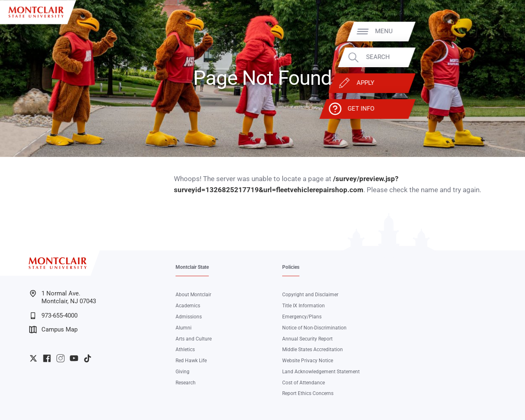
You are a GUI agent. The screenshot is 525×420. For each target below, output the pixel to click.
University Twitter (33, 358)
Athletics (185, 350)
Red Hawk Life (191, 361)
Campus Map (53, 330)
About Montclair (193, 295)
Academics (188, 306)
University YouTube (74, 358)
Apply (483, 83)
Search (495, 57)
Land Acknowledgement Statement (321, 372)
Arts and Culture (194, 339)
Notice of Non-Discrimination (314, 328)
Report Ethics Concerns (308, 393)
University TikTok (88, 358)
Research (186, 383)
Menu (501, 31)
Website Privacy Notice (308, 361)
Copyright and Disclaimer (310, 295)
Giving (183, 372)
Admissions (189, 317)
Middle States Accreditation (313, 350)
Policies (291, 267)
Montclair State (192, 267)
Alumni (184, 328)
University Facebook (47, 358)
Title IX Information (304, 306)
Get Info (478, 109)
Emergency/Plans (302, 317)
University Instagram (60, 358)
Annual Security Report (307, 339)
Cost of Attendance (304, 383)
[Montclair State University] (36, 12)
